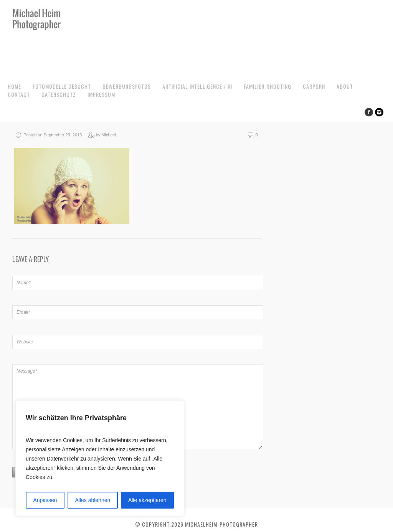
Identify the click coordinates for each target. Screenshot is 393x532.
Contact (19, 94)
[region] (100, 458)
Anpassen (45, 500)
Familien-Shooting (268, 86)
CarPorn (314, 86)
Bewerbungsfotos (127, 86)
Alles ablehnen (92, 500)
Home (14, 86)
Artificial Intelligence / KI (197, 86)
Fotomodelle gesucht (62, 86)
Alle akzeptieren (147, 500)
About (345, 86)
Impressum (101, 94)
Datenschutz (59, 94)
